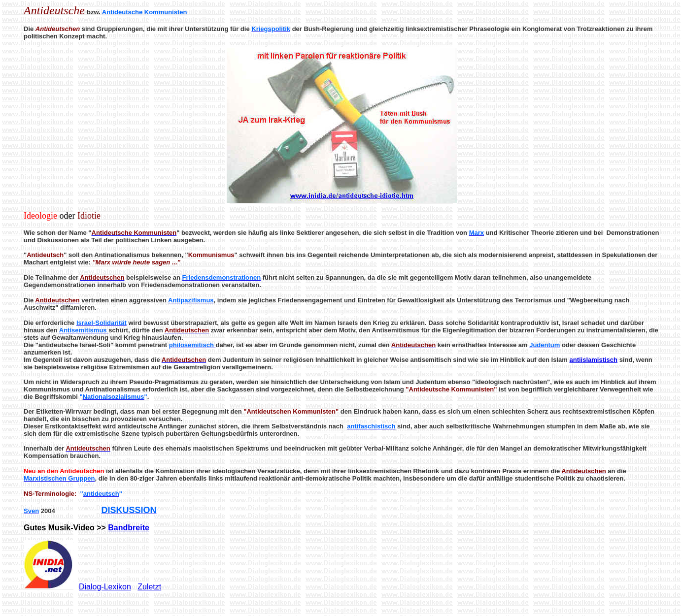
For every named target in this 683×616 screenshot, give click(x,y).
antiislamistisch (593, 360)
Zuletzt (149, 587)
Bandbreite (129, 528)
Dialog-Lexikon (105, 587)
